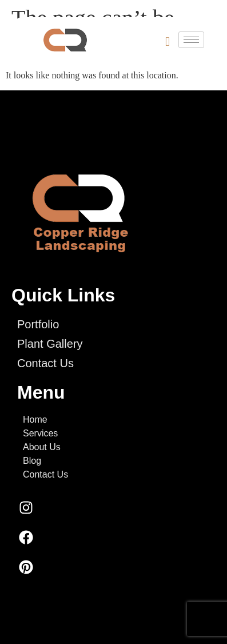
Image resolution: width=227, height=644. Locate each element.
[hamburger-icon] (191, 40)
